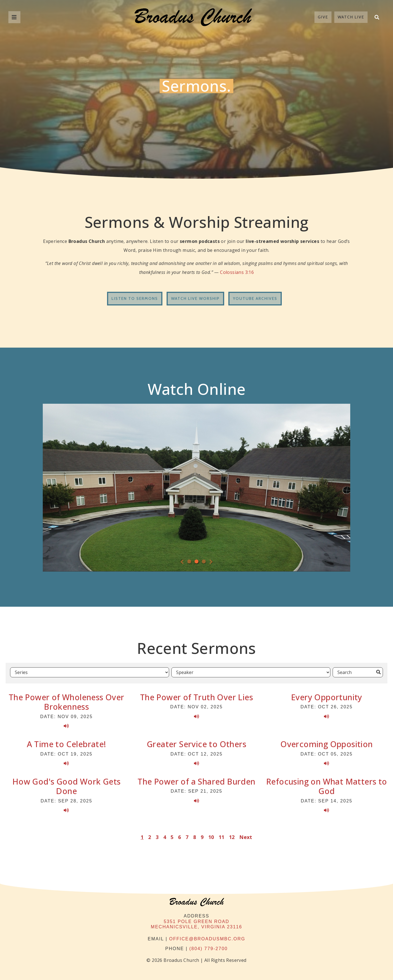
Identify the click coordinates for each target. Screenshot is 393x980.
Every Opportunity (327, 695)
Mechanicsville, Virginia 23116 (197, 925)
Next (246, 836)
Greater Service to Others (197, 743)
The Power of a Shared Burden (196, 780)
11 (222, 836)
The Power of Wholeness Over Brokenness (67, 700)
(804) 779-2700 (208, 947)
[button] (377, 17)
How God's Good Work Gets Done (67, 785)
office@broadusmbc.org (207, 937)
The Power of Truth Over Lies (197, 695)
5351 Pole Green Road (197, 920)
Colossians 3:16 (237, 272)
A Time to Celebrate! (67, 743)
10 (211, 836)
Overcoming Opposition (326, 743)
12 (232, 836)
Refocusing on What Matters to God (327, 785)
